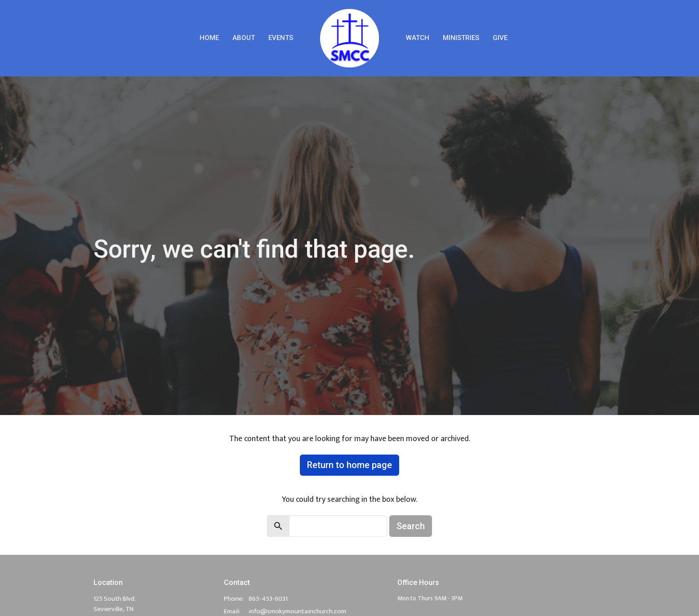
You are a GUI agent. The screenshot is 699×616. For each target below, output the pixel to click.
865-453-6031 (268, 599)
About (244, 38)
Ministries (461, 38)
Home (209, 38)
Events (281, 38)
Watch (418, 38)
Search (411, 526)
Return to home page (349, 465)
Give (500, 38)
